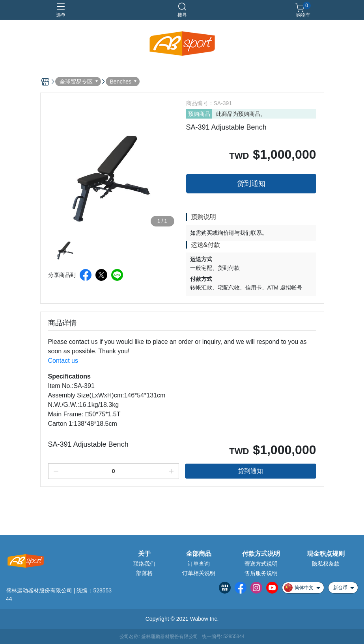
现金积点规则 (326, 554)
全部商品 (199, 554)
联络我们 (144, 564)
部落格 (144, 573)
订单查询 (199, 564)
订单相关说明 (199, 573)
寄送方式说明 (261, 564)
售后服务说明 (261, 573)
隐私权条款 (326, 564)
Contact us (63, 361)
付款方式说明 (261, 554)
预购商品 (199, 114)
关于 (144, 554)
